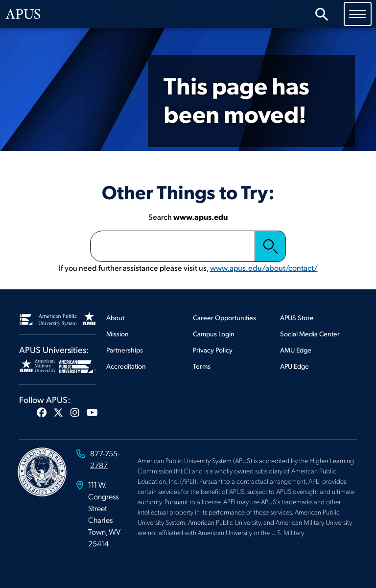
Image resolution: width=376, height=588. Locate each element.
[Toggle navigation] (358, 14)
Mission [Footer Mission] (117, 334)
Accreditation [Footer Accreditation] (126, 366)
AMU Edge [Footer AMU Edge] (296, 350)
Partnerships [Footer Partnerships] (125, 350)
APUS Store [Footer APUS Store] (297, 318)
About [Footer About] (115, 318)
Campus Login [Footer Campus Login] (214, 334)
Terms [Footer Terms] (202, 366)
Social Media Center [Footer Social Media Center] (310, 334)
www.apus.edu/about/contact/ (264, 268)
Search (270, 246)
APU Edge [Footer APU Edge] (294, 366)
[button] (42, 412)
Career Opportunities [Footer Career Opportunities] (224, 318)
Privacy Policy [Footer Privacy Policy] (213, 350)
